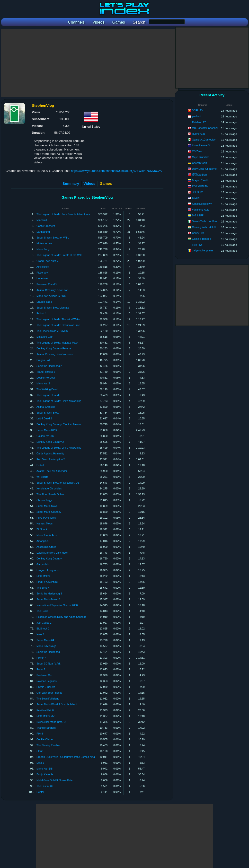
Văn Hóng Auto (201, 210)
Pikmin (40, 734)
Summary (71, 183)
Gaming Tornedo (202, 239)
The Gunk (42, 611)
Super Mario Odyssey (49, 512)
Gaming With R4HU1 (204, 227)
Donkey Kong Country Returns (54, 348)
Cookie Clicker (45, 739)
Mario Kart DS (45, 769)
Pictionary (42, 273)
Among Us (42, 541)
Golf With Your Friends (49, 693)
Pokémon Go (44, 675)
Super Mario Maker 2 (49, 599)
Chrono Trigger (45, 500)
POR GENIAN (200, 186)
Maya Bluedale (201, 157)
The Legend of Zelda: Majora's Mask (57, 343)
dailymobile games (203, 250)
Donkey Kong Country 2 (50, 442)
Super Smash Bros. (48, 413)
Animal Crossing (46, 407)
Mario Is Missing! (46, 646)
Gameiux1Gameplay (204, 140)
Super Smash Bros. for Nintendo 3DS (58, 483)
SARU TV (198, 110)
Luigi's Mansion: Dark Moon (52, 553)
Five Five (197, 245)
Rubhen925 (199, 134)
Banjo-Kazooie (45, 774)
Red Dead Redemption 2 (51, 459)
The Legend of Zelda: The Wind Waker (59, 319)
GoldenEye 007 (45, 436)
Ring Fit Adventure (47, 582)
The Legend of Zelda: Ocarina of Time (58, 325)
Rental (40, 792)
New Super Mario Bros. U (51, 722)
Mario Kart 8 (44, 383)
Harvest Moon (44, 523)
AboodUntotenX (201, 145)
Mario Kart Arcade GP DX (51, 296)
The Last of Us (45, 786)
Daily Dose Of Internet (205, 169)
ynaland (197, 116)
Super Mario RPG (47, 430)
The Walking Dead (47, 389)
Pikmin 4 (41, 658)
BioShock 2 (43, 629)
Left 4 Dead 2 (44, 418)
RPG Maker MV (45, 716)
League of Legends (48, 570)
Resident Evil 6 (45, 710)
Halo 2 (40, 634)
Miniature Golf (44, 337)
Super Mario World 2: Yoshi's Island (57, 704)
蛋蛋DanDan (200, 175)
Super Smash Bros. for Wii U (53, 238)
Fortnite (41, 465)
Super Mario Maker (47, 506)
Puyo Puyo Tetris (46, 518)
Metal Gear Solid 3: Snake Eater (55, 780)
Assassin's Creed (46, 547)
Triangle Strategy (46, 728)
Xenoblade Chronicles (49, 488)
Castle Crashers (46, 226)
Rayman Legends (47, 681)
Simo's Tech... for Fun (205, 221)
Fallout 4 (41, 313)
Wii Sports (42, 477)
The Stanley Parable (48, 745)
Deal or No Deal (46, 378)
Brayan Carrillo (201, 180)
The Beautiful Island (48, 699)
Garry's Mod (43, 564)
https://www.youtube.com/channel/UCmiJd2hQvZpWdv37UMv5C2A (116, 171)
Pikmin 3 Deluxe (46, 687)
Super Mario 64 (45, 640)
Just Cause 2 (44, 623)
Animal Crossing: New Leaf (52, 290)
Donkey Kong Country (49, 558)
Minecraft (42, 220)
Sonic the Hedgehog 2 (49, 366)
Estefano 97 (199, 122)
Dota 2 (40, 763)
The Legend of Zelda (48, 395)
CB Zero (197, 151)
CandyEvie (198, 233)
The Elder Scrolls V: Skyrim (52, 331)
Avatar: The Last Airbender (52, 471)
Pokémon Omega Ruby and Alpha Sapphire (62, 617)
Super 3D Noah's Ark (49, 664)
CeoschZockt (200, 163)
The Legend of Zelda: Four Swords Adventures (63, 214)
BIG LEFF (198, 215)
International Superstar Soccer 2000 (57, 605)
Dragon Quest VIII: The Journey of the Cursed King (66, 757)
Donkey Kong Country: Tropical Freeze (59, 424)
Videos (89, 183)
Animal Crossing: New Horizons (55, 354)
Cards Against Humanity (50, 453)
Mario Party (43, 249)
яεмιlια (196, 198)
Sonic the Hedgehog (48, 652)
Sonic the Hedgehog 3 (49, 593)
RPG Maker (43, 576)
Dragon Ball (43, 360)
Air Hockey (43, 267)
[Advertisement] (90, 63)
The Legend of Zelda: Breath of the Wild (59, 255)
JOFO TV (198, 192)
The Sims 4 (43, 588)
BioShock (42, 529)
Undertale (42, 278)
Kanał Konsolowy (202, 204)
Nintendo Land (45, 243)
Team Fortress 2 (46, 372)
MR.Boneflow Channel (205, 128)
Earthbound (43, 232)
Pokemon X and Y (47, 284)
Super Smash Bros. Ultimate (53, 308)
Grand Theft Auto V (48, 261)
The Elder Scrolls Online (50, 494)
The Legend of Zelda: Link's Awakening (59, 401)
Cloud (40, 751)
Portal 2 (41, 669)
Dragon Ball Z (44, 302)
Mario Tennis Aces (47, 535)
